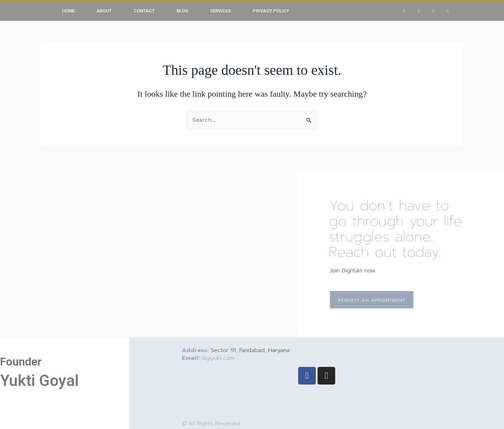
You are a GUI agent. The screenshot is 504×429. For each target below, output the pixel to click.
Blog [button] (182, 11)
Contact (144, 11)
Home (68, 11)
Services (220, 11)
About (104, 11)
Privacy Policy (271, 11)
